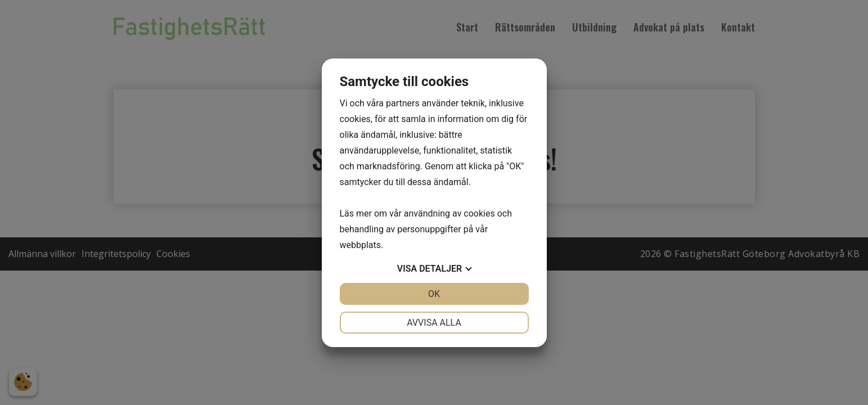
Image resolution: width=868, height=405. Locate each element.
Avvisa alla (434, 323)
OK (434, 294)
